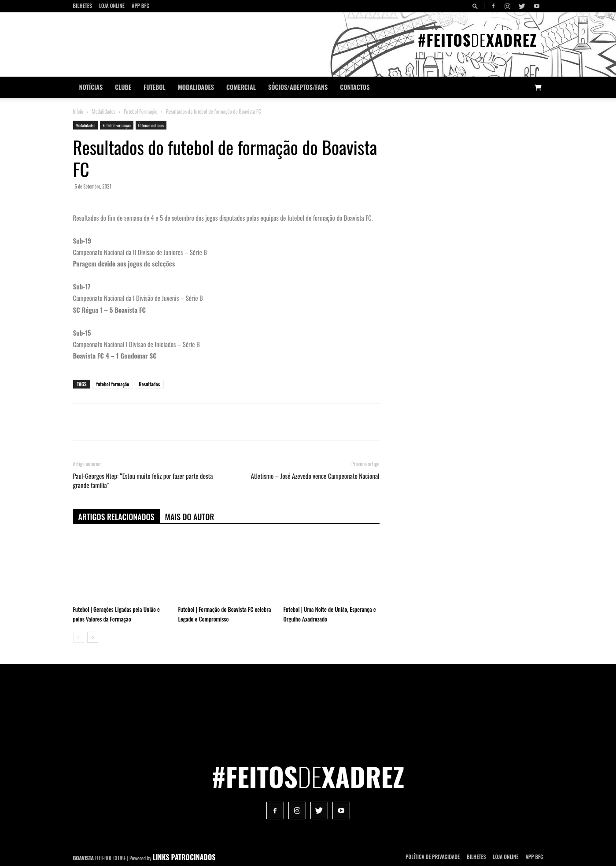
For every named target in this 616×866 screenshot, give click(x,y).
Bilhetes (83, 6)
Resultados (149, 384)
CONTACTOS (355, 87)
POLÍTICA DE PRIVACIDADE (433, 857)
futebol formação (113, 384)
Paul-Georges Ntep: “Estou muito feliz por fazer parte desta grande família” (143, 481)
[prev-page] (79, 637)
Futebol (155, 87)
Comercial (241, 87)
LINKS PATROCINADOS (184, 857)
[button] (476, 6)
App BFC (140, 6)
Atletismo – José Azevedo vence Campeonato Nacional (315, 476)
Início (78, 111)
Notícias (91, 87)
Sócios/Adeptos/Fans (298, 87)
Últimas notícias (151, 125)
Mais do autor (190, 517)
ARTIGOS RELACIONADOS (116, 517)
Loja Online (112, 6)
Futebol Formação (141, 111)
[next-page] (93, 637)
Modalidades (196, 87)
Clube (123, 87)
